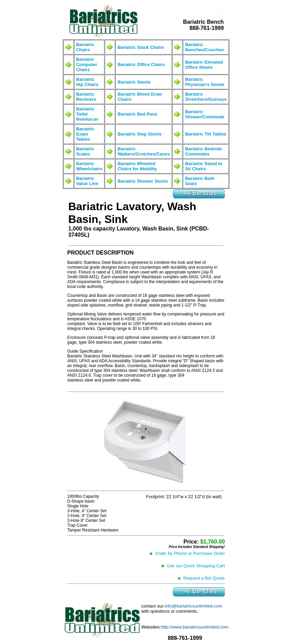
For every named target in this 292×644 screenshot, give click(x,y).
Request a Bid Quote (204, 578)
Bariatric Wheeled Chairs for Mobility (137, 166)
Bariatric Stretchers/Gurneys (206, 97)
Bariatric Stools (134, 82)
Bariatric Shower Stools (143, 181)
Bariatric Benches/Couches (204, 47)
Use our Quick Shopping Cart (196, 566)
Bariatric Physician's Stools (205, 82)
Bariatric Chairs (85, 47)
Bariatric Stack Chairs (141, 47)
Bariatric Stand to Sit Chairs (204, 166)
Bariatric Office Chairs (141, 65)
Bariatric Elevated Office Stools (204, 65)
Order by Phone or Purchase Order (190, 553)
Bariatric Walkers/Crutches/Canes (144, 151)
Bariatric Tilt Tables (205, 134)
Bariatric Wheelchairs (89, 166)
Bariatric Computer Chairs (87, 65)
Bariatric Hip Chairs (87, 82)
